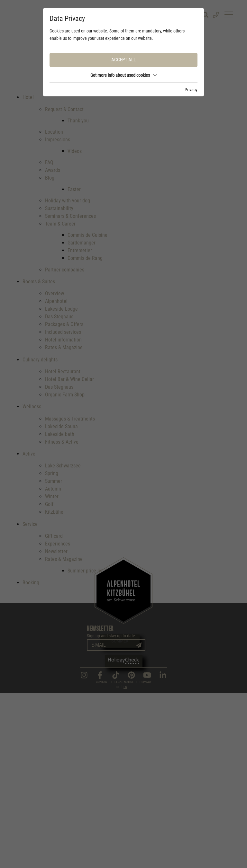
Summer (120, 641)
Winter (124, 661)
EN (125, 862)
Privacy (146, 857)
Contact (102, 857)
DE (118, 862)
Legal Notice (124, 857)
